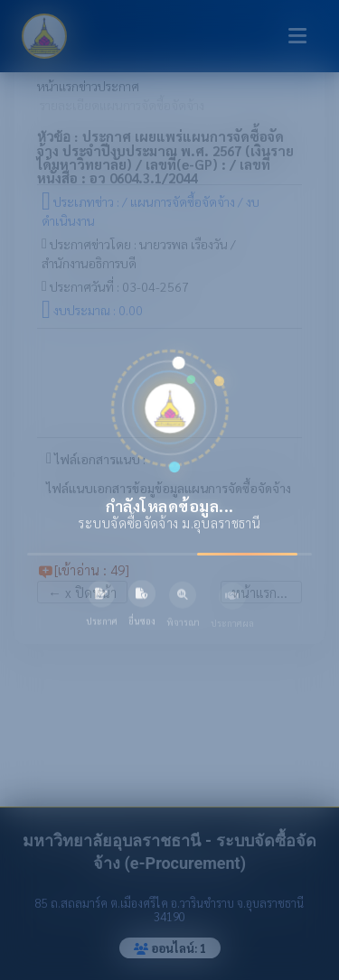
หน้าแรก (58, 86)
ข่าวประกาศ (109, 86)
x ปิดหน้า (82, 592)
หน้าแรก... (261, 592)
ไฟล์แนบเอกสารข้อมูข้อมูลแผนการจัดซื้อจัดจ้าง (169, 489)
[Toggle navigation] (297, 36)
